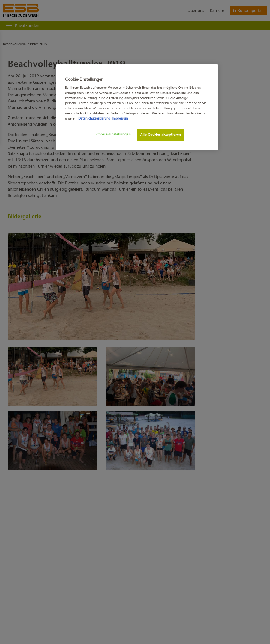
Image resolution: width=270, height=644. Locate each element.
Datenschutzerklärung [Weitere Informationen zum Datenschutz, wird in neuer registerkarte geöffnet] (94, 118)
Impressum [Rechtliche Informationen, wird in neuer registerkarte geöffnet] (120, 118)
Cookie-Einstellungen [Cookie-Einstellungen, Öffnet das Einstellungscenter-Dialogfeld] (113, 134)
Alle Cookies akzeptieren (161, 135)
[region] (137, 107)
